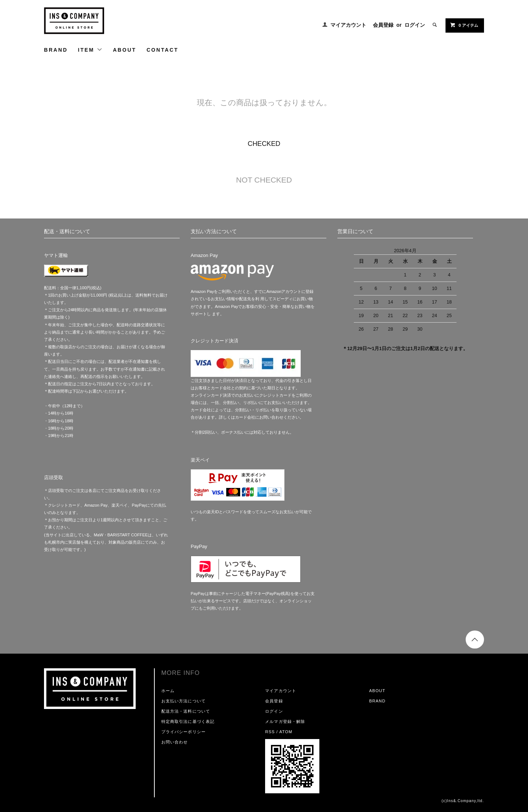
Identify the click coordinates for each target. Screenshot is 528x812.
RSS (270, 732)
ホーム (168, 691)
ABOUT (125, 50)
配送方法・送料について (186, 711)
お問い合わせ (175, 742)
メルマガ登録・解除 (285, 721)
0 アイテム (464, 25)
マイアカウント (348, 25)
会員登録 (383, 25)
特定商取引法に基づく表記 (188, 721)
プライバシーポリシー (184, 732)
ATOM (286, 732)
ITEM (90, 50)
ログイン (415, 25)
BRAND (56, 50)
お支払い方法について (184, 701)
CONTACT (163, 50)
